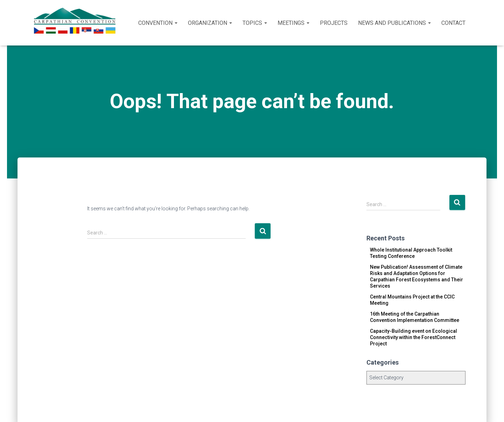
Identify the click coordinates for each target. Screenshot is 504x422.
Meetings (293, 23)
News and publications (394, 23)
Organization (210, 23)
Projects (334, 23)
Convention (158, 23)
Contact (453, 23)
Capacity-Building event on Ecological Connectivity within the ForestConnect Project (414, 337)
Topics (255, 23)
